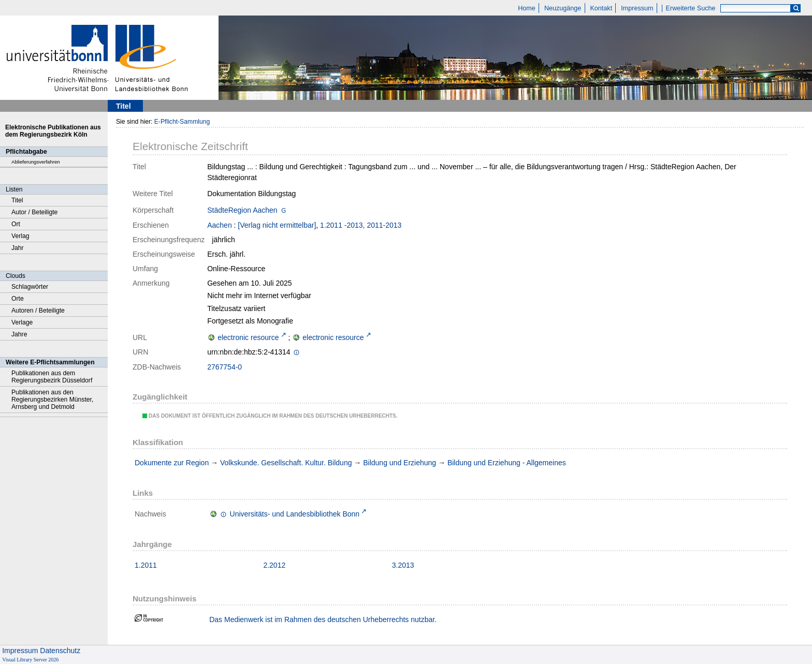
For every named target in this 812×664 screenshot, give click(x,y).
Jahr (18, 248)
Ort (16, 224)
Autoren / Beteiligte (38, 311)
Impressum (637, 8)
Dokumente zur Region (172, 463)
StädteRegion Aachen (242, 210)
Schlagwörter (30, 287)
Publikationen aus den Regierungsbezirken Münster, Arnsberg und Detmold (52, 400)
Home (527, 8)
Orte (18, 299)
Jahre (19, 334)
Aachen (219, 225)
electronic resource (248, 337)
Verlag (20, 236)
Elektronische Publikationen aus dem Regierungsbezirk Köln (53, 131)
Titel (17, 200)
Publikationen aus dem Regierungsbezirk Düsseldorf (52, 377)
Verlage (22, 322)
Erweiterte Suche (691, 8)
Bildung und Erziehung (400, 463)
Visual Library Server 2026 (30, 660)
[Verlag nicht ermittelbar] (277, 225)
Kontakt (601, 8)
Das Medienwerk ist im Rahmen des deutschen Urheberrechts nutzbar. (323, 619)
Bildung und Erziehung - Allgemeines (507, 463)
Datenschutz (60, 651)
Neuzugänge (563, 8)
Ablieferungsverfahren (36, 162)
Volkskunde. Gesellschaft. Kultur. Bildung (286, 463)
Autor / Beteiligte (34, 212)
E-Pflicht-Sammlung (182, 122)
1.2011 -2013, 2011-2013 (361, 225)
